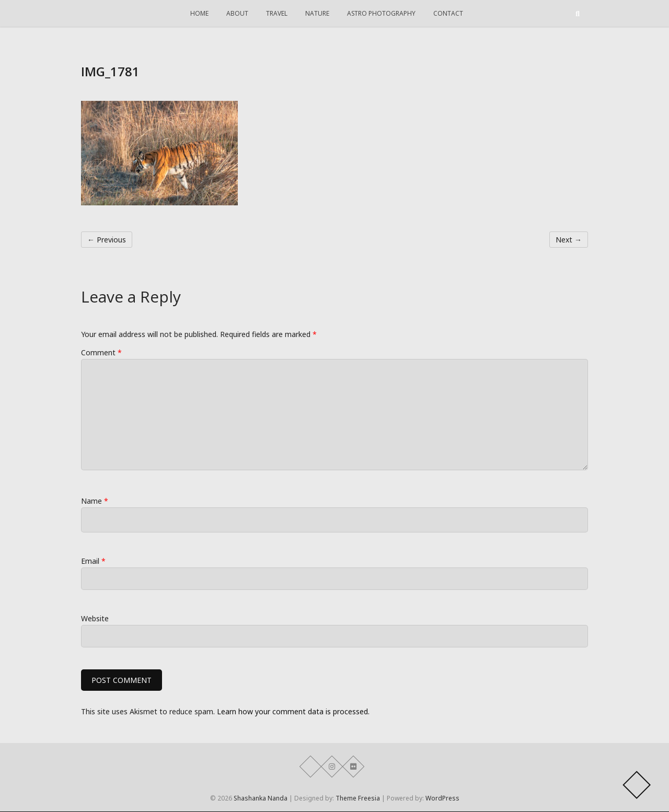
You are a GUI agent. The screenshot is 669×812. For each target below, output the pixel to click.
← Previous (107, 240)
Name (95, 501)
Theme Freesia (358, 799)
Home (199, 13)
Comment (101, 352)
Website (95, 618)
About (237, 13)
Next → (569, 240)
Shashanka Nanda (261, 799)
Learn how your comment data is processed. (293, 712)
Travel (277, 13)
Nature (317, 13)
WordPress (442, 799)
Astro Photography (381, 13)
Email (93, 561)
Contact (448, 13)
